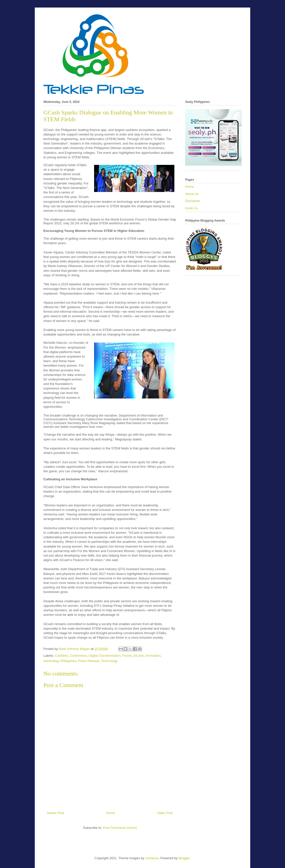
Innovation (153, 656)
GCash (138, 656)
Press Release (89, 661)
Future (127, 656)
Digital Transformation (105, 656)
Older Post (165, 813)
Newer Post (56, 813)
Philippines (68, 661)
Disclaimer (193, 201)
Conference (78, 656)
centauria (152, 858)
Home (111, 813)
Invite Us (192, 208)
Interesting (51, 661)
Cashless (62, 656)
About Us (192, 194)
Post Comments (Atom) (120, 828)
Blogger (184, 858)
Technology (109, 661)
